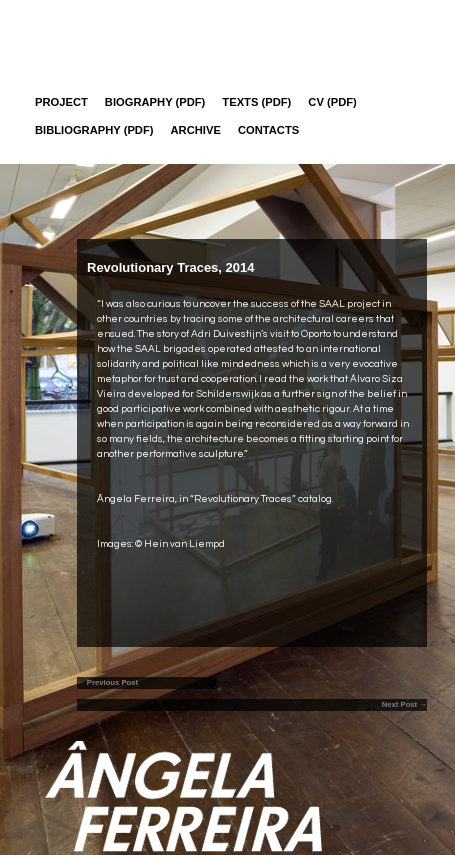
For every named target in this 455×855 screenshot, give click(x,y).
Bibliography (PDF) (94, 130)
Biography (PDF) (155, 102)
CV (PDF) (332, 102)
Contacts (268, 130)
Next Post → (404, 704)
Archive (196, 130)
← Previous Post (107, 682)
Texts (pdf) (256, 102)
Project (61, 102)
